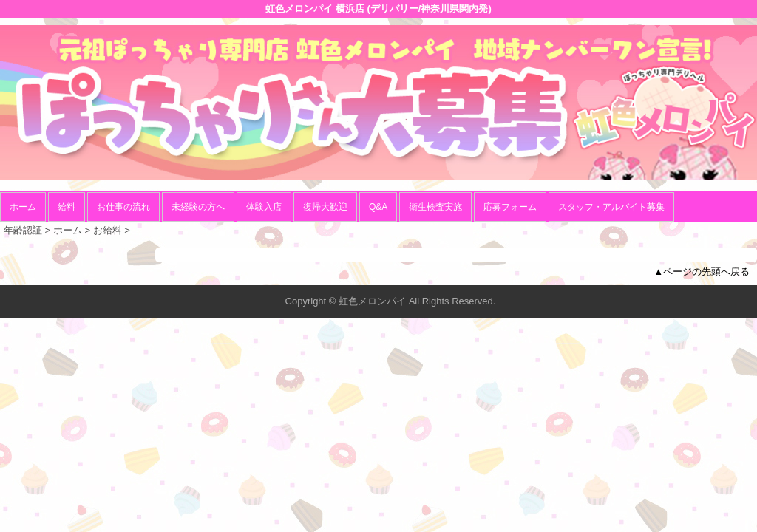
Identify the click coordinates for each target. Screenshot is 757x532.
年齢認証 (23, 230)
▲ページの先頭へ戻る (702, 272)
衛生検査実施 (435, 207)
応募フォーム (510, 207)
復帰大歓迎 (325, 207)
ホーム (23, 207)
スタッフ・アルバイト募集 (611, 207)
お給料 (108, 230)
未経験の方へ (198, 207)
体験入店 (264, 207)
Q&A (378, 207)
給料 (67, 207)
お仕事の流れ (123, 207)
